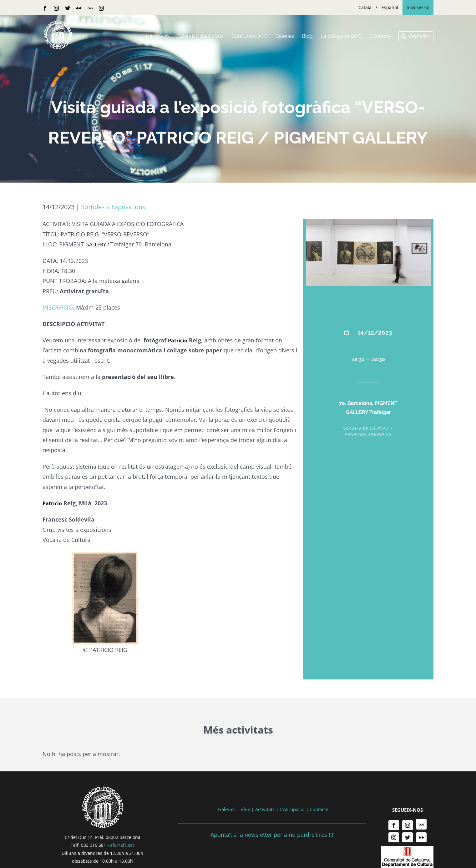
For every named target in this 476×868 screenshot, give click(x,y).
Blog (245, 809)
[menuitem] (365, 8)
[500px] (421, 824)
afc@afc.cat (122, 845)
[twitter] (408, 837)
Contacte (319, 809)
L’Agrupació (292, 809)
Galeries (227, 809)
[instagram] (408, 825)
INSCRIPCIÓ (58, 307)
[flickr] (421, 837)
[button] (416, 36)
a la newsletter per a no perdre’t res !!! (272, 835)
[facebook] (394, 825)
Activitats (265, 809)
